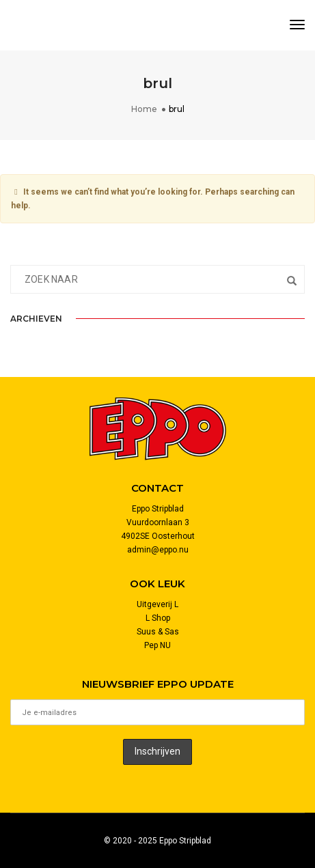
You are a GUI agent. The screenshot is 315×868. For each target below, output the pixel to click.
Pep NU (157, 645)
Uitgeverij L (157, 604)
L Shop (158, 618)
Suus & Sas (158, 632)
